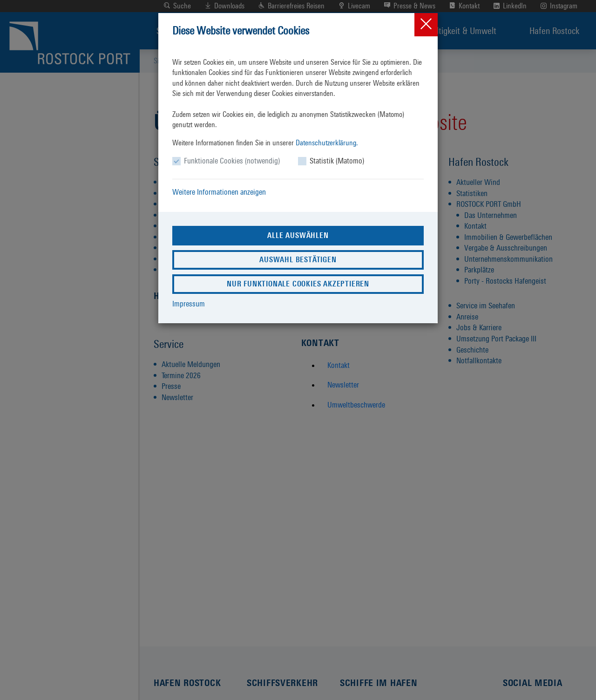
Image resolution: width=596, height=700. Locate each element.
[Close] (426, 25)
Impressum (189, 304)
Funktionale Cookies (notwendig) (232, 161)
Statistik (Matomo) (337, 161)
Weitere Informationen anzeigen (219, 192)
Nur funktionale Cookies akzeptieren (298, 284)
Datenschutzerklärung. (327, 143)
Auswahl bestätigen (298, 260)
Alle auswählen (298, 235)
